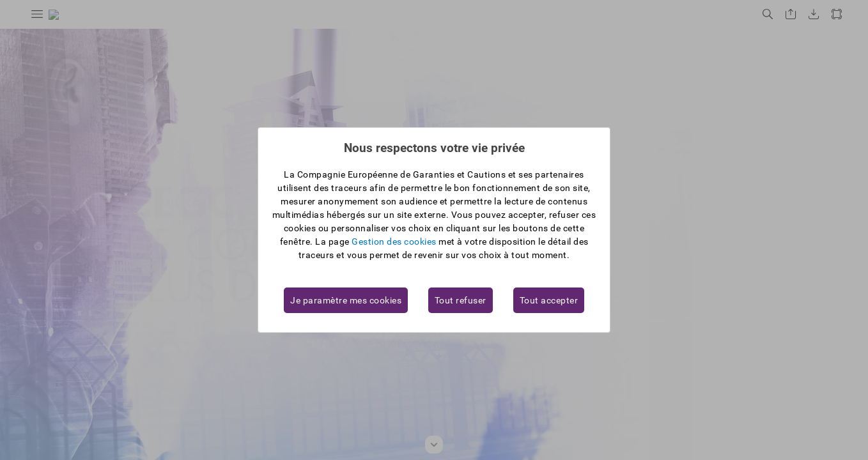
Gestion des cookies (394, 241)
